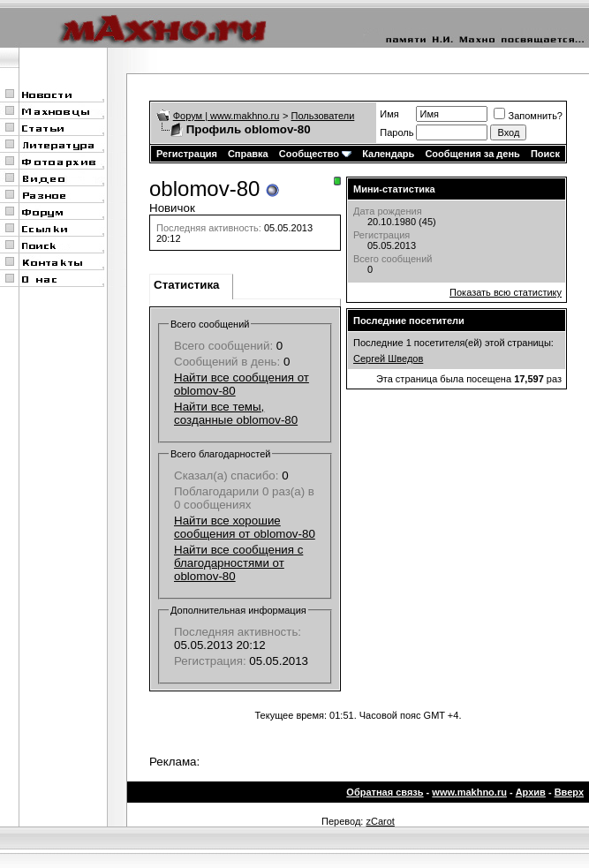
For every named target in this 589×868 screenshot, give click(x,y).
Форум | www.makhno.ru (227, 116)
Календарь (388, 154)
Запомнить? (528, 116)
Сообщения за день (472, 154)
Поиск (545, 154)
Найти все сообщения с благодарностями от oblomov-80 (238, 563)
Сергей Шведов (388, 359)
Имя (389, 114)
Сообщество (315, 154)
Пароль (396, 132)
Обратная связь (385, 792)
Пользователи (323, 116)
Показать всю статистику (506, 292)
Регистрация (187, 154)
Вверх (569, 792)
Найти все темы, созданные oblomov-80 (236, 413)
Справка (248, 154)
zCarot (380, 821)
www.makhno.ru (469, 792)
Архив (531, 792)
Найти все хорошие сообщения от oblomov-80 (245, 527)
